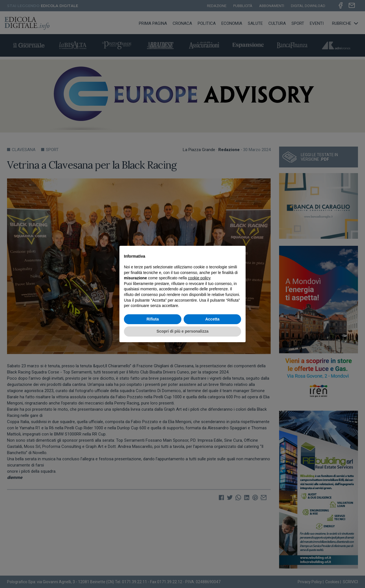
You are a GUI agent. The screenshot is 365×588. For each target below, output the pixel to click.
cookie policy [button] (199, 278)
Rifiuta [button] (153, 319)
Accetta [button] (212, 319)
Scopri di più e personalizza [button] (182, 331)
